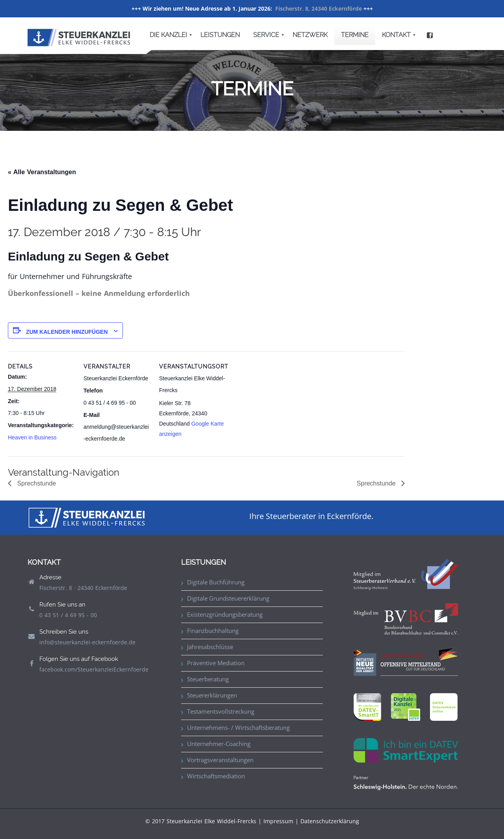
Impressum (278, 821)
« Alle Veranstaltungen (42, 172)
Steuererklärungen (212, 695)
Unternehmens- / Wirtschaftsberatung (238, 727)
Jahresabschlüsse (210, 647)
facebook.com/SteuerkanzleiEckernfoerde (94, 669)
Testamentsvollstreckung (221, 711)
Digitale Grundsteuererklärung (228, 598)
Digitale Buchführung (216, 582)
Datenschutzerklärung (330, 821)
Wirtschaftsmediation (216, 776)
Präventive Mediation (216, 663)
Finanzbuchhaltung (213, 631)
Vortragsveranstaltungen (220, 760)
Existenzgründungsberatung (225, 614)
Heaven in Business (32, 437)
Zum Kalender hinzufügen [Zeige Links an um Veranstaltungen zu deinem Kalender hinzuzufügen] (67, 332)
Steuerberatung (208, 679)
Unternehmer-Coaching (219, 744)
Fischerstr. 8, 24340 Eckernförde (319, 8)
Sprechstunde (36, 483)
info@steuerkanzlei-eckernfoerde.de (87, 642)
